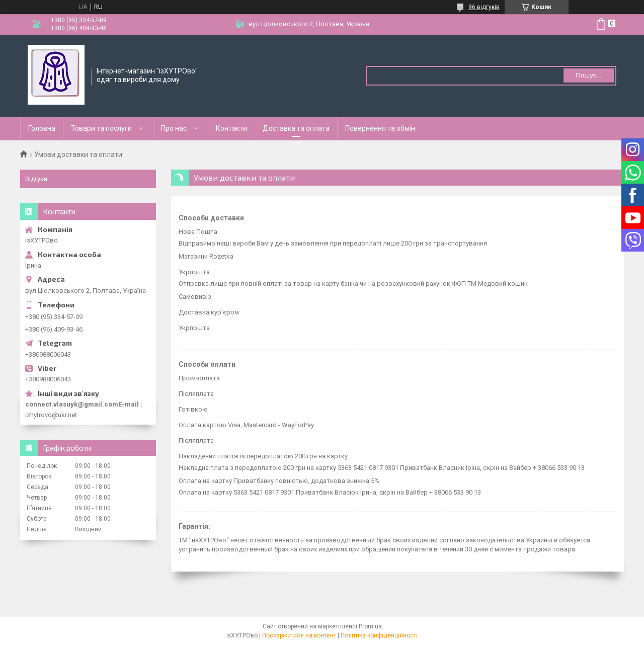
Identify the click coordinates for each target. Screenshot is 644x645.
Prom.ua (370, 626)
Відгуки (36, 179)
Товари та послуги (101, 128)
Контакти (231, 128)
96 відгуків (484, 7)
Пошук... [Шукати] (588, 75)
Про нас (174, 128)
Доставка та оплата (296, 128)
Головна (42, 128)
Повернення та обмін (380, 128)
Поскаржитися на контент (299, 635)
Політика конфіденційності (379, 635)
